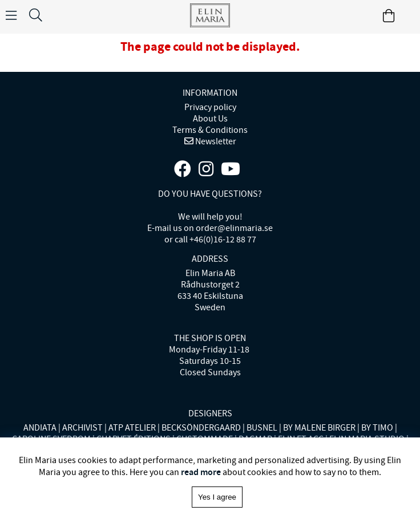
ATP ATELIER (132, 428)
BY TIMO (377, 428)
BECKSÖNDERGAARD (201, 428)
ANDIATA (40, 428)
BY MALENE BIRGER (319, 428)
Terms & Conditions (210, 130)
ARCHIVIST (82, 428)
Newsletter (215, 141)
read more (201, 472)
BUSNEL (262, 428)
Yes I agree (217, 497)
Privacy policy (210, 107)
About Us (210, 119)
